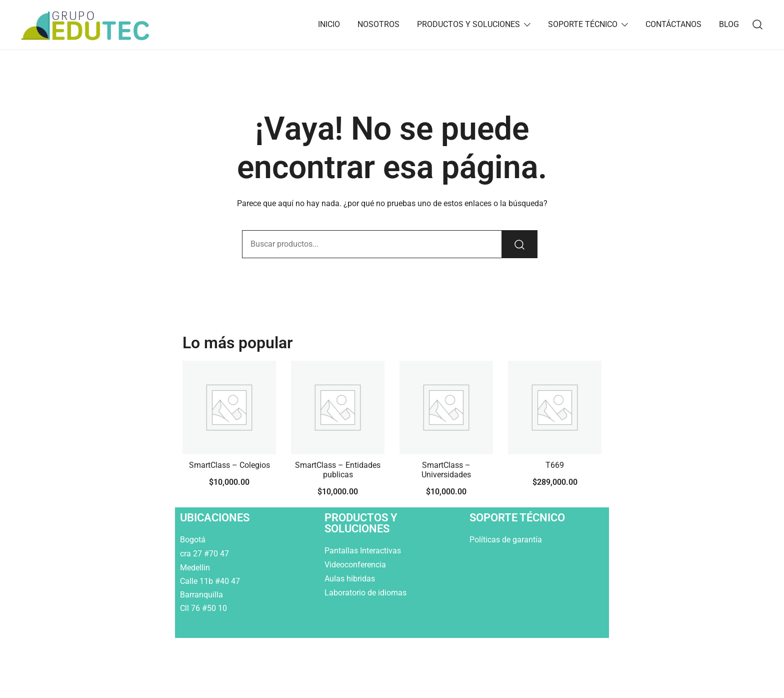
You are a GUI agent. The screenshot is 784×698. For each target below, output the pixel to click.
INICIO (329, 24)
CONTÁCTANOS (673, 24)
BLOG (729, 24)
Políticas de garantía (507, 540)
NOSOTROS (378, 24)
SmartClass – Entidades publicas (338, 470)
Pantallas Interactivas (364, 551)
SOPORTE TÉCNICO (583, 24)
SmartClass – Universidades (446, 470)
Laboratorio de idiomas (366, 593)
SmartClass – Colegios (229, 465)
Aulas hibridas (351, 579)
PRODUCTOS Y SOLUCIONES (468, 24)
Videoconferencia (355, 565)
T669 (555, 465)
